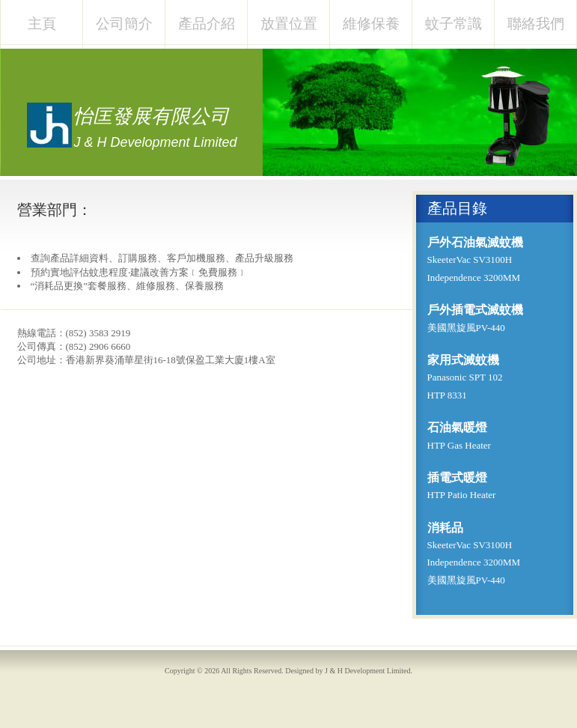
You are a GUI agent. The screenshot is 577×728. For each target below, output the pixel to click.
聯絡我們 (536, 24)
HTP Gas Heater (459, 445)
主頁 (42, 24)
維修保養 (371, 24)
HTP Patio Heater (462, 495)
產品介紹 (207, 24)
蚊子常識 (454, 24)
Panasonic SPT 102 (465, 377)
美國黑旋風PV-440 (466, 328)
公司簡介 (124, 24)
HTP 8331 (447, 395)
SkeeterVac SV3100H (470, 260)
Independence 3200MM (474, 277)
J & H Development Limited (367, 671)
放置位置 (289, 24)
